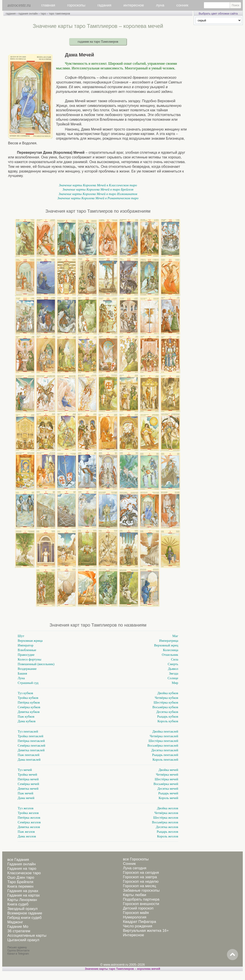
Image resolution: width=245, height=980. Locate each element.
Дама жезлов (27, 836)
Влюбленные (27, 650)
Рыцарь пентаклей (165, 755)
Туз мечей (25, 770)
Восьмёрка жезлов (165, 822)
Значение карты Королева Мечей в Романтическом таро (98, 198)
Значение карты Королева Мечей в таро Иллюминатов (98, 194)
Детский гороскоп (138, 908)
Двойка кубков (168, 693)
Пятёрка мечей (28, 779)
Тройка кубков (28, 698)
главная (48, 5)
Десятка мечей (168, 789)
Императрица (169, 641)
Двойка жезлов (167, 808)
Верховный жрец (166, 645)
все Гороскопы (136, 859)
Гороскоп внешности (141, 904)
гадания (105, 5)
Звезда (173, 673)
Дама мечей (26, 798)
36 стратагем (19, 931)
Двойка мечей (168, 770)
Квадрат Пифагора (140, 922)
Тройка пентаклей (30, 736)
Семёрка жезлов (29, 822)
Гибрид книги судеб (24, 918)
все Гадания (18, 860)
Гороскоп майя (136, 913)
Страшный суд (28, 683)
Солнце (173, 678)
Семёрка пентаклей (31, 745)
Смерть (173, 664)
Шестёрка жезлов (166, 818)
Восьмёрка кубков (165, 707)
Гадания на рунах (23, 891)
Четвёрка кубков (167, 698)
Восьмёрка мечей (166, 784)
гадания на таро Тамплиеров (98, 42)
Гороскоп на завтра (140, 877)
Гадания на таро (22, 869)
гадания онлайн (28, 14)
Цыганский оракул (23, 940)
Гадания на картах (24, 895)
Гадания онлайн (22, 864)
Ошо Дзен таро (21, 877)
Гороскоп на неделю (141, 881)
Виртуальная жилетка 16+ (146, 931)
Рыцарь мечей (168, 793)
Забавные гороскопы (141, 890)
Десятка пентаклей (165, 750)
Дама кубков (27, 721)
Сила (174, 659)
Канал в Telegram (18, 954)
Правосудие (26, 655)
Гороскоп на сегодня (141, 873)
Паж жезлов (26, 832)
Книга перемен (20, 886)
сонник (182, 5)
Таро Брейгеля (20, 882)
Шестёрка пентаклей (163, 741)
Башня (22, 673)
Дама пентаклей (29, 760)
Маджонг (15, 922)
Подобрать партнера (141, 899)
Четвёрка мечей (167, 774)
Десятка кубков (167, 712)
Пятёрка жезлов (29, 818)
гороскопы (76, 5)
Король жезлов (168, 836)
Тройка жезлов (28, 813)
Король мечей (168, 798)
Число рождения (138, 926)
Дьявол (173, 669)
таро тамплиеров (59, 14)
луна (160, 5)
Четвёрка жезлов (166, 813)
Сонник (129, 864)
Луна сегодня (135, 868)
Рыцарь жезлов (167, 832)
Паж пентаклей (28, 755)
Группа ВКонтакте (18, 951)
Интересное (133, 935)
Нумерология (135, 917)
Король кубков (168, 721)
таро (43, 14)
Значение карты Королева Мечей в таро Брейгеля (98, 189)
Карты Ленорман (22, 900)
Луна (21, 678)
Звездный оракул (22, 909)
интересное (134, 5)
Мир (175, 683)
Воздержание (27, 669)
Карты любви (135, 895)
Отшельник (170, 655)
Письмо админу (17, 947)
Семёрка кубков (29, 707)
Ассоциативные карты (27, 935)
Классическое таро (24, 873)
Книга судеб (18, 904)
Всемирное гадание (25, 913)
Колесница (170, 650)
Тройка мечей (27, 774)
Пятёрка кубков (29, 702)
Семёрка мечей (28, 784)
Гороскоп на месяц (139, 886)
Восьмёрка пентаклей (163, 745)
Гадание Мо (18, 927)
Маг (175, 636)
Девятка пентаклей (31, 750)
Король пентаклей (165, 760)
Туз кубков (25, 693)
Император (25, 645)
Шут (21, 636)
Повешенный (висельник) (36, 664)
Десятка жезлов (167, 827)
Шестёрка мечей (167, 779)
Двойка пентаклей (165, 731)
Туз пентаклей (28, 731)
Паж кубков (26, 716)
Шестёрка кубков (166, 702)
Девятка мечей (28, 789)
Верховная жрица (30, 641)
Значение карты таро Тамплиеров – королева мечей (122, 969)
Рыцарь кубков (168, 716)
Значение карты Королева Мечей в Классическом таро (98, 185)
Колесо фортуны (29, 659)
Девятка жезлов (29, 827)
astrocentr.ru (19, 5)
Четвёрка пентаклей (164, 736)
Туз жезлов (26, 808)
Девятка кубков (29, 712)
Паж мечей (25, 793)
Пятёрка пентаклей (31, 741)
